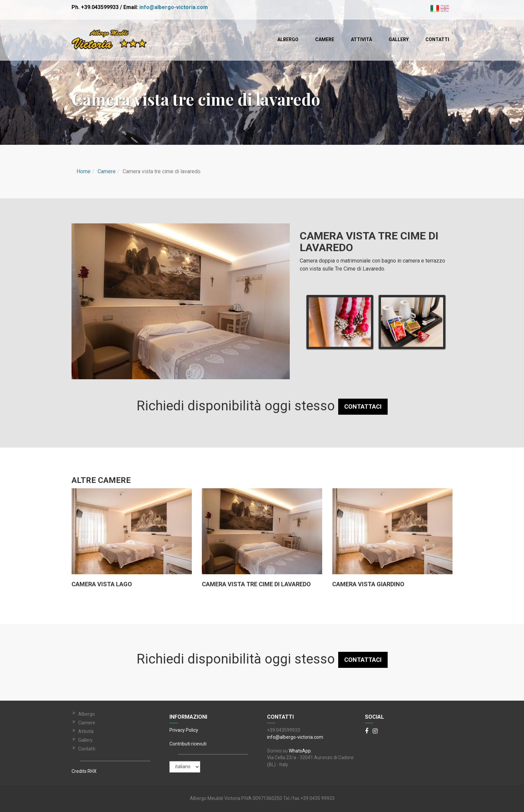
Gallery (399, 39)
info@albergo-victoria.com (174, 7)
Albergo (288, 39)
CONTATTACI (363, 407)
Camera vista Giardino (368, 584)
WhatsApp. (300, 751)
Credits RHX (84, 771)
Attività (361, 39)
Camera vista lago (102, 584)
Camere (325, 39)
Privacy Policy (184, 730)
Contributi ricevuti (188, 744)
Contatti (437, 39)
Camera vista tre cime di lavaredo (256, 584)
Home (84, 171)
